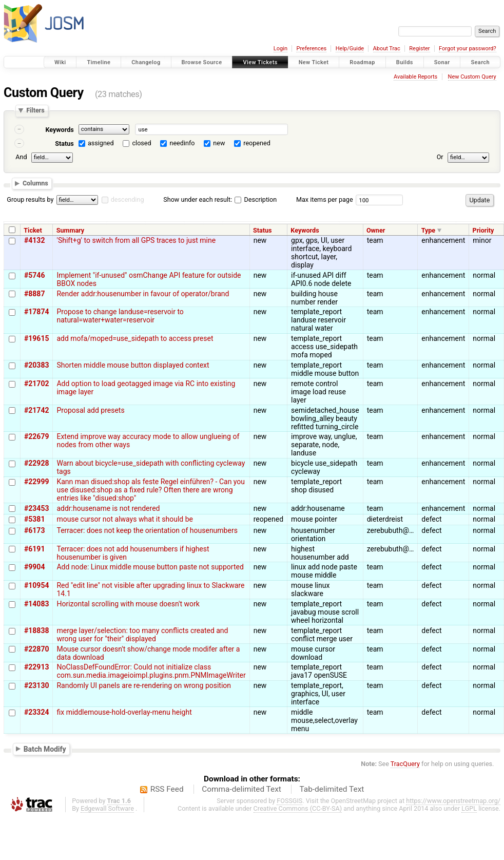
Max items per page (325, 199)
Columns (35, 184)
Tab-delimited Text (332, 789)
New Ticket (314, 62)
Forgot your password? (468, 49)
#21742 (36, 410)
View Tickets (260, 62)
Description (256, 199)
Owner (376, 230)
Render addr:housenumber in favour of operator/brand (143, 294)
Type (429, 230)
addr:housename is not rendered (108, 508)
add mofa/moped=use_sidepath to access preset (135, 338)
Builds (405, 62)
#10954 (36, 585)
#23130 (36, 685)
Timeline (99, 62)
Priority (483, 230)
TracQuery (405, 764)
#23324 (36, 712)
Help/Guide (350, 49)
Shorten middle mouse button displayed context (133, 365)
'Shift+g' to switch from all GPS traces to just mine (136, 240)
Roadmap (362, 62)
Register (419, 49)
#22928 (36, 463)
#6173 (34, 530)
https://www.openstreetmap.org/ (453, 801)
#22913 (36, 667)
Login (280, 49)
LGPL (469, 808)
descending (128, 199)
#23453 (36, 508)
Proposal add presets (90, 410)
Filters (35, 111)
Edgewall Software (107, 808)
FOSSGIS (289, 801)
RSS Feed (167, 789)
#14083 (36, 604)
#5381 (34, 519)
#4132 (34, 240)
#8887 (34, 294)
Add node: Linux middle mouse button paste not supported (150, 567)
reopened (257, 143)
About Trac (387, 49)
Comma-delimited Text (241, 789)
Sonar (442, 62)
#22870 (36, 649)
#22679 (36, 436)
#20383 (36, 365)
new (219, 143)
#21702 (36, 384)
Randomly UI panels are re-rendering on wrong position (144, 685)
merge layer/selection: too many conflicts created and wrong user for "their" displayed (142, 635)
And (21, 157)
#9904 (34, 567)
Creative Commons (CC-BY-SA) (298, 808)
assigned (101, 143)
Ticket (33, 230)
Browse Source (202, 62)
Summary (70, 230)
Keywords (59, 130)
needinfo (182, 143)
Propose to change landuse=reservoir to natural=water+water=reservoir (120, 316)
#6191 (34, 549)
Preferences (311, 49)
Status (64, 144)
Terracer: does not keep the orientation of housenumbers (147, 530)
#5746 (34, 275)
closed (142, 143)
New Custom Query (472, 77)
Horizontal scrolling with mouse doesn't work (128, 604)
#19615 (36, 338)
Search (480, 62)
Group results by (30, 199)
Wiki (60, 62)
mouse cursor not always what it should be (125, 519)
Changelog (146, 62)
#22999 (36, 482)
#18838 (36, 630)
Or (440, 157)
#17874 (36, 312)
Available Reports (415, 77)
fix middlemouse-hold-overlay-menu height (124, 712)
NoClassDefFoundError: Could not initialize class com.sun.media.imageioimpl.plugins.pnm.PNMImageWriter (151, 671)
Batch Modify (45, 749)
